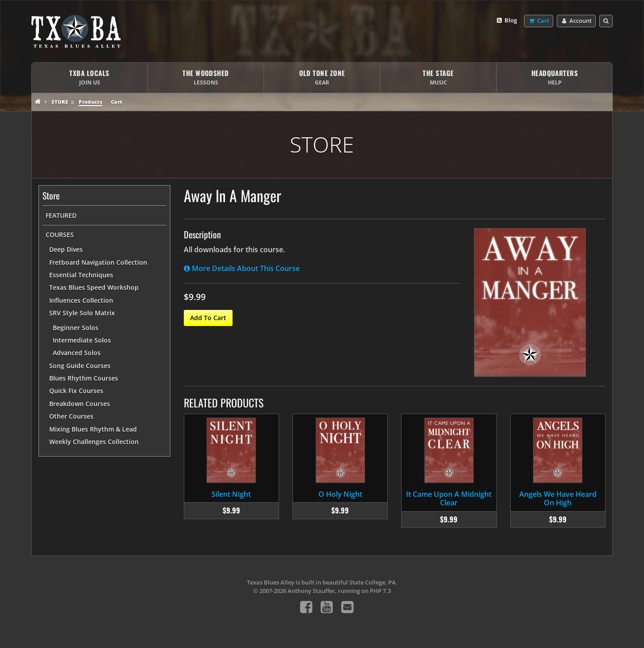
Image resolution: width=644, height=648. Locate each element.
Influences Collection (81, 300)
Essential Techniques (81, 275)
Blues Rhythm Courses (84, 378)
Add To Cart (208, 318)
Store (60, 102)
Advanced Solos (77, 353)
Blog (506, 21)
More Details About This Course (242, 268)
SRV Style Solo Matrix (82, 313)
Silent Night (231, 494)
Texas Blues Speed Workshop (94, 287)
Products (91, 102)
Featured (61, 215)
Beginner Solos (76, 328)
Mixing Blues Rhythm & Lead (93, 429)
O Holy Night (340, 494)
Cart (117, 102)
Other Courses (71, 416)
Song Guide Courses (80, 366)
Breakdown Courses (80, 404)
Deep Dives (66, 249)
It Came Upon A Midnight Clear (449, 498)
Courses (60, 235)
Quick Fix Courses (76, 391)
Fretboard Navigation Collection (98, 262)
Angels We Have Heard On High (558, 498)
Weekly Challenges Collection (94, 442)
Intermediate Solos (82, 340)
